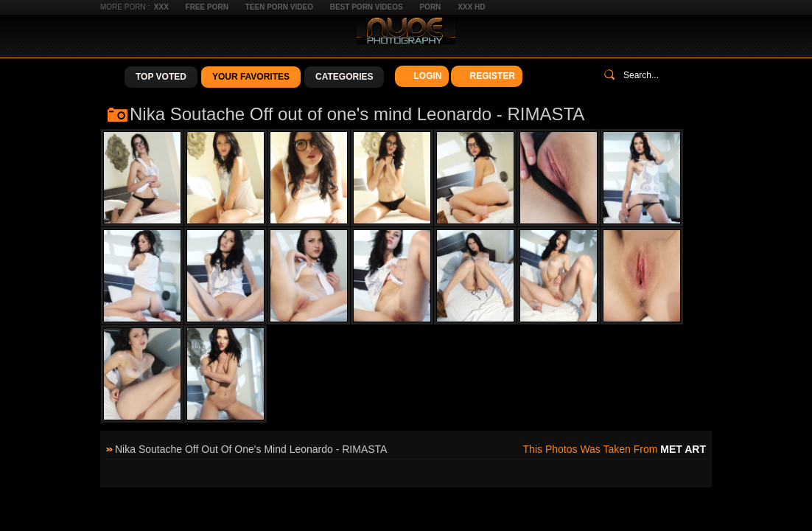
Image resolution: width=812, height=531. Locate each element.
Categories (344, 77)
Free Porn (207, 7)
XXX (161, 7)
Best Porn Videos (367, 7)
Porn (430, 7)
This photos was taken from (615, 449)
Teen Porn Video (279, 7)
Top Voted (161, 77)
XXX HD (471, 7)
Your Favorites (251, 77)
